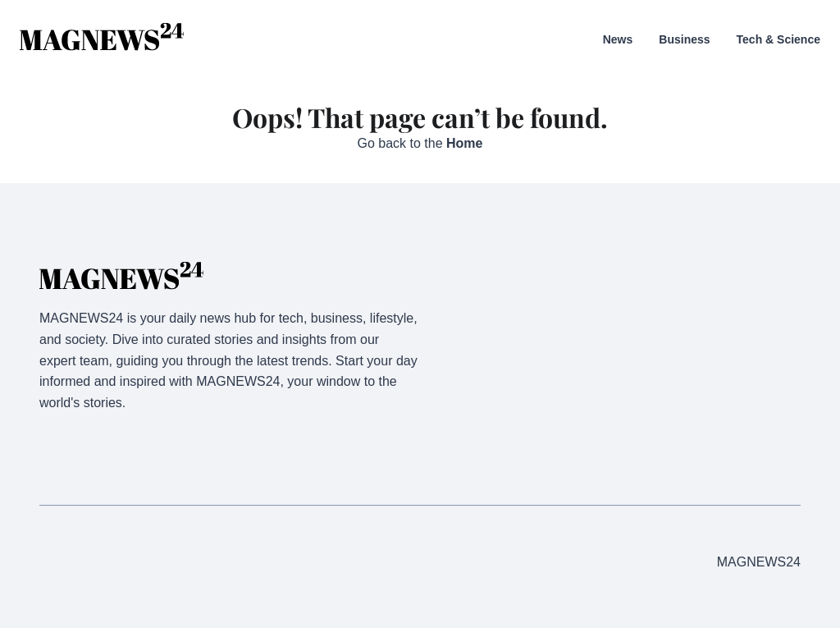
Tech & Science (778, 39)
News (618, 39)
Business (684, 39)
